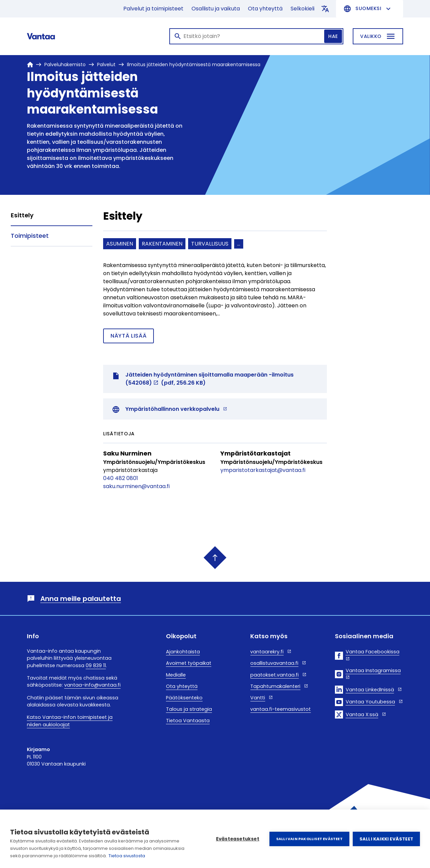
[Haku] (256, 36)
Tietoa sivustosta (127, 856)
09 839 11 (96, 665)
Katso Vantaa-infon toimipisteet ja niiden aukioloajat (70, 721)
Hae (333, 36)
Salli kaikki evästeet (386, 839)
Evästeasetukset (238, 839)
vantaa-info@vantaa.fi (92, 685)
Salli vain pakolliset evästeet (309, 839)
